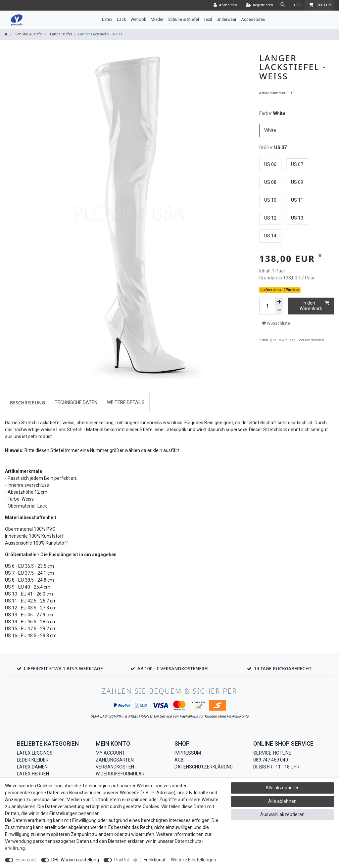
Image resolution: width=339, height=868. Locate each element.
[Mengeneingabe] (267, 306)
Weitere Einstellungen (194, 860)
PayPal (121, 860)
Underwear (226, 19)
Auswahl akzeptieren (282, 814)
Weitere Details (126, 402)
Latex (107, 19)
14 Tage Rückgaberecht (283, 668)
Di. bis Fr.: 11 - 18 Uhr (276, 767)
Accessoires (253, 19)
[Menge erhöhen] (279, 302)
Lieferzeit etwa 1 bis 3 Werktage (63, 668)
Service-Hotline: (273, 753)
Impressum (188, 753)
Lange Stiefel (60, 34)
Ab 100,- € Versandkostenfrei (173, 668)
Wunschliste (276, 323)
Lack (121, 19)
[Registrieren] (258, 5)
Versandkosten (311, 340)
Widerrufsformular (120, 774)
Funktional (154, 860)
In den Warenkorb (314, 306)
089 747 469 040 (271, 760)
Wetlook (138, 19)
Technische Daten (76, 402)
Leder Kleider (33, 760)
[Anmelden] (224, 5)
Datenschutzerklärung (204, 767)
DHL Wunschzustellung (75, 860)
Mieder (157, 19)
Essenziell (26, 860)
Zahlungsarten (115, 760)
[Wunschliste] (297, 5)
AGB (179, 760)
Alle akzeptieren (283, 788)
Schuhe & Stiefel (184, 19)
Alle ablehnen (282, 801)
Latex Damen (32, 767)
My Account (110, 753)
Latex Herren (33, 774)
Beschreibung (27, 403)
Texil (208, 19)
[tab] (27, 403)
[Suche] (282, 5)
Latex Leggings (35, 753)
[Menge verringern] (279, 310)
